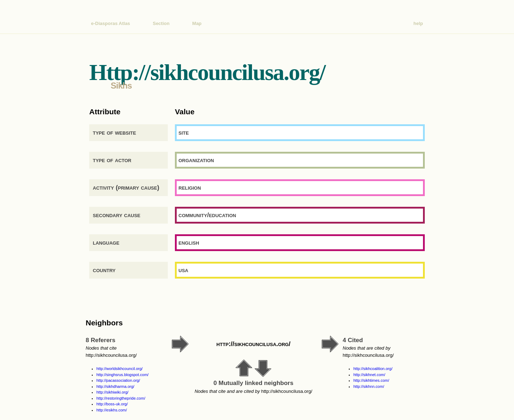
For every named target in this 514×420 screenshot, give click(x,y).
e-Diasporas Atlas (110, 23)
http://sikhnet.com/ (369, 375)
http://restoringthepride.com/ (121, 398)
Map (197, 23)
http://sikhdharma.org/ (115, 386)
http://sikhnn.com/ (369, 386)
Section (161, 23)
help (418, 23)
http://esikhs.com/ (112, 410)
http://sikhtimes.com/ (371, 380)
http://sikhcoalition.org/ (373, 369)
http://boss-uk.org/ (112, 404)
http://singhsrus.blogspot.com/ (122, 375)
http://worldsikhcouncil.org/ (120, 369)
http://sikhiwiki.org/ (112, 392)
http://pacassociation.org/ (118, 380)
